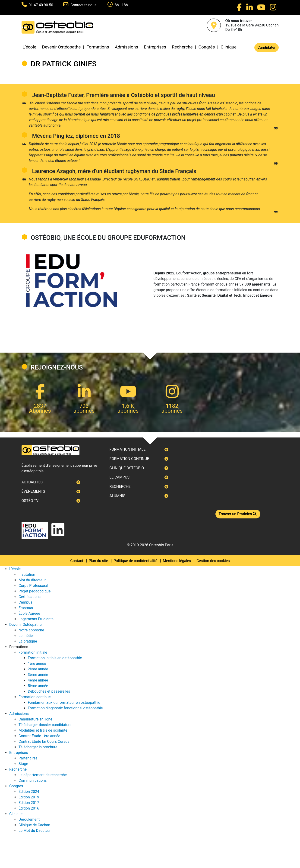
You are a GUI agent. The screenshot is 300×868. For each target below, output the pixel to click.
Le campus (119, 477)
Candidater (266, 47)
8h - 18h (121, 5)
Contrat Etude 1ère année (39, 736)
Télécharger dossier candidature (45, 725)
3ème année (38, 675)
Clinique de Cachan (34, 825)
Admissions (126, 47)
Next (21, 434)
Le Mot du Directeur (35, 831)
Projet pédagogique (35, 591)
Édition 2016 (29, 808)
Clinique (229, 47)
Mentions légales (177, 561)
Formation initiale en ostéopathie (55, 658)
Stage (23, 764)
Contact (77, 561)
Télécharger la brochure (38, 747)
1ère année (37, 664)
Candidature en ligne (35, 719)
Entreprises (155, 47)
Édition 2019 (29, 797)
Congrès (207, 47)
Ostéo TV (30, 501)
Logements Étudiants (36, 619)
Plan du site (98, 561)
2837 (40, 406)
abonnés (84, 411)
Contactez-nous (84, 5)
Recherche (182, 47)
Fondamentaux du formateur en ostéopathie (64, 702)
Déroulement (29, 819)
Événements (33, 491)
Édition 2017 (29, 803)
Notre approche (31, 630)
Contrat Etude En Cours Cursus (44, 741)
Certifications (30, 597)
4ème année (38, 680)
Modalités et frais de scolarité (43, 730)
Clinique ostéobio (127, 468)
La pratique (28, 641)
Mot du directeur (32, 580)
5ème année (38, 686)
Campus (25, 602)
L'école (30, 47)
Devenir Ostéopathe (61, 47)
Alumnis (117, 496)
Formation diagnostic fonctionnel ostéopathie (65, 708)
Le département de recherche (43, 775)
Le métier (26, 636)
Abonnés (40, 411)
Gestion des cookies (213, 561)
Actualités (32, 482)
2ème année (38, 669)
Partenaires (28, 758)
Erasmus (26, 608)
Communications (33, 780)
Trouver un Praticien (238, 514)
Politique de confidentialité (135, 561)
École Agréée (29, 613)
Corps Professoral (33, 586)
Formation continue (129, 459)
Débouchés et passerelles (49, 691)
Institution (27, 574)
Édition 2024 (29, 792)
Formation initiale (127, 449)
